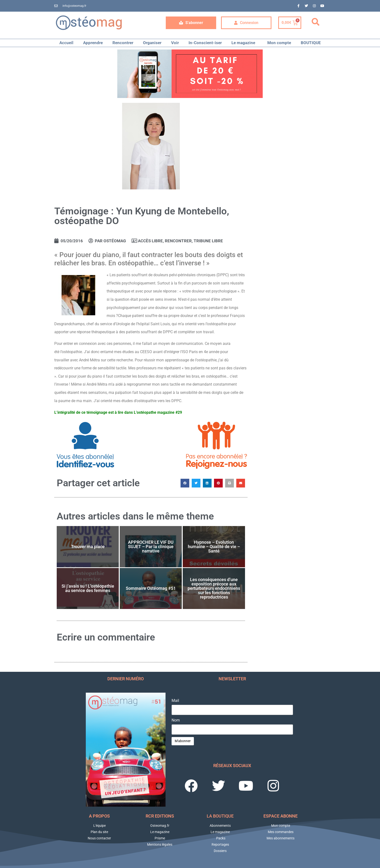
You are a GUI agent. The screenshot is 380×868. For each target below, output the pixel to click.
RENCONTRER (178, 241)
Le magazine (245, 43)
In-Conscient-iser (205, 43)
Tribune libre (208, 241)
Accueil (66, 43)
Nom (176, 720)
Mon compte (279, 43)
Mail (175, 701)
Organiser (152, 43)
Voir (175, 43)
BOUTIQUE (311, 43)
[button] (316, 22)
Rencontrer (123, 43)
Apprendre (93, 43)
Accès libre (150, 241)
